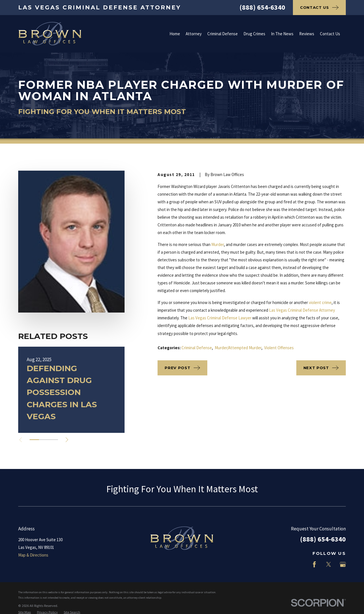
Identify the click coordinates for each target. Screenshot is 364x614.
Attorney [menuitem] (194, 34)
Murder (218, 244)
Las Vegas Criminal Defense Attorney (302, 310)
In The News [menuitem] (282, 34)
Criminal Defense (197, 348)
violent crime (320, 302)
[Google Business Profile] (343, 564)
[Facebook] (314, 564)
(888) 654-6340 (262, 7)
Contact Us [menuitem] (330, 34)
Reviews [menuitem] (307, 34)
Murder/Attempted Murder (238, 348)
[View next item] (67, 440)
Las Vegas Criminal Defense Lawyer (220, 318)
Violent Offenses (279, 348)
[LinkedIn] (300, 564)
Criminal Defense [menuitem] (223, 34)
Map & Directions (33, 555)
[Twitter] (329, 564)
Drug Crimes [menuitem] (254, 34)
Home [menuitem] (175, 34)
